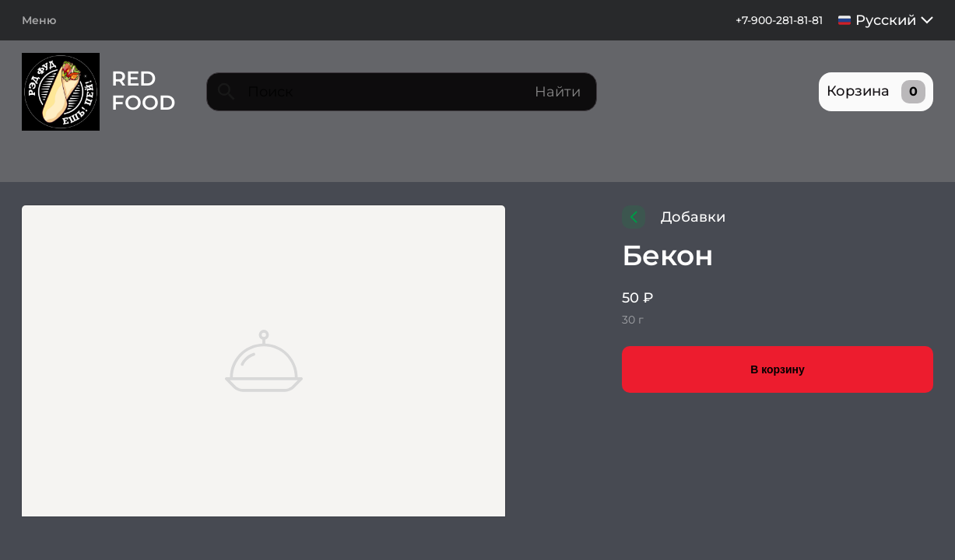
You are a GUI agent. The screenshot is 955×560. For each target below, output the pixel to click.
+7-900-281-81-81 (779, 20)
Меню (39, 20)
